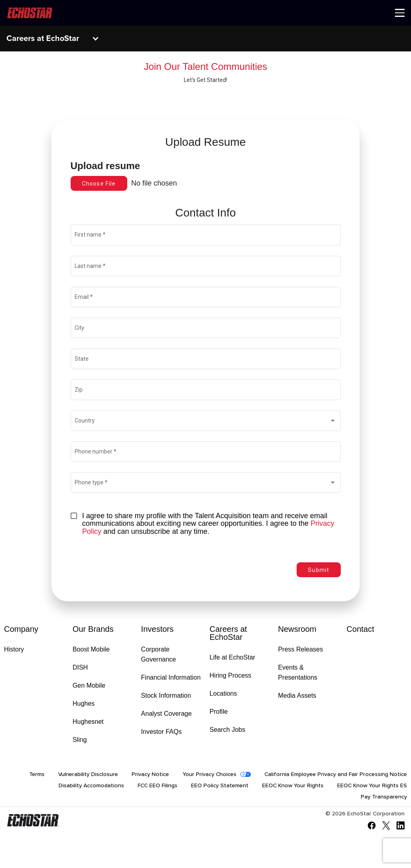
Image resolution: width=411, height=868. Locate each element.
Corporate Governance (158, 654)
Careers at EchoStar (43, 39)
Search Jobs (227, 730)
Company (21, 629)
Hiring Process (230, 675)
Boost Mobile (91, 649)
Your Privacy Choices (210, 774)
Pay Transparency (384, 797)
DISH (80, 667)
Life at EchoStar (232, 657)
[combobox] (205, 422)
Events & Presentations (298, 672)
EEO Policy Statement (220, 786)
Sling (80, 740)
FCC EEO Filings (158, 786)
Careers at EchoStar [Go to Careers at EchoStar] (228, 633)
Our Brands (93, 629)
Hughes (84, 704)
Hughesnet (88, 722)
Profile (219, 712)
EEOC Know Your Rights (293, 786)
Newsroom (297, 629)
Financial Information (171, 677)
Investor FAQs (161, 732)
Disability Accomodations (91, 786)
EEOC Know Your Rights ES (372, 786)
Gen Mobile (89, 685)
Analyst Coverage (166, 714)
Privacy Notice (150, 774)
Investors (157, 629)
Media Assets (297, 695)
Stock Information (166, 695)
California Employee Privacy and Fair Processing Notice (336, 774)
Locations (223, 693)
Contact (360, 629)
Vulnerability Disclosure (88, 774)
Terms (37, 774)
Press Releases (301, 649)
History (14, 649)
